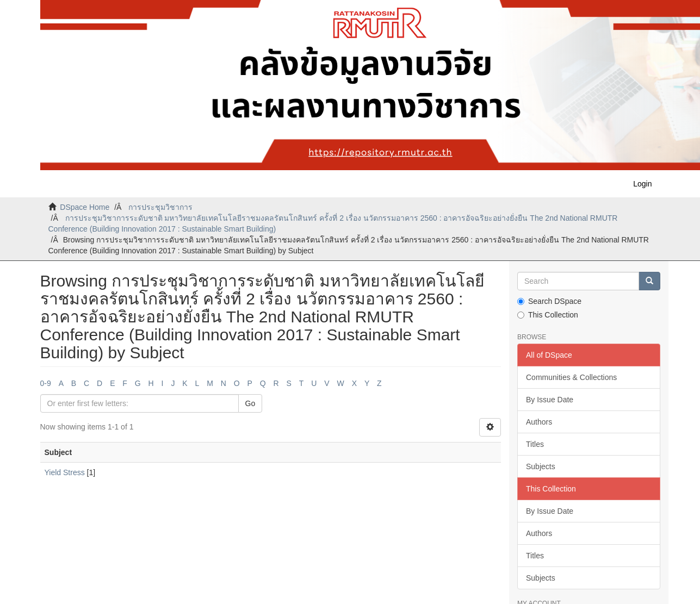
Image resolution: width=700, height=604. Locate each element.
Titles (535, 444)
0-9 (46, 383)
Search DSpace (549, 301)
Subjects (541, 466)
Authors (539, 422)
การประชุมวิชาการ (160, 207)
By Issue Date (550, 400)
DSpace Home (85, 207)
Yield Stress (65, 472)
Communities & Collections (571, 377)
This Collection (548, 315)
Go (250, 403)
